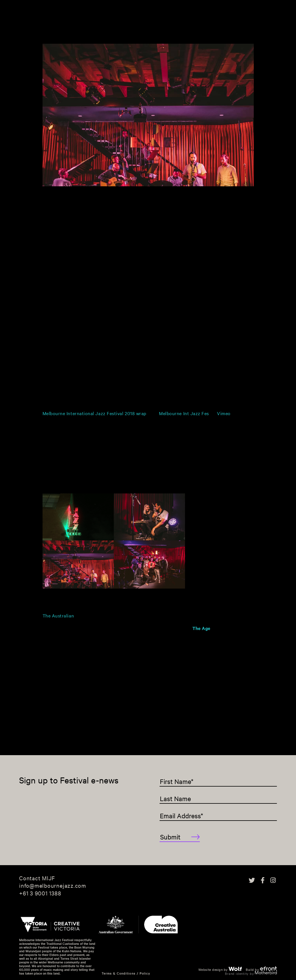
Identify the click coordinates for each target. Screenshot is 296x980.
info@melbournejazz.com (53, 885)
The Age (201, 628)
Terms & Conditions (119, 973)
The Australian (58, 616)
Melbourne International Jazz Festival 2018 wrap (94, 413)
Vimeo (224, 413)
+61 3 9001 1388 (40, 893)
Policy (145, 973)
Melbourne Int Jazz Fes (184, 413)
